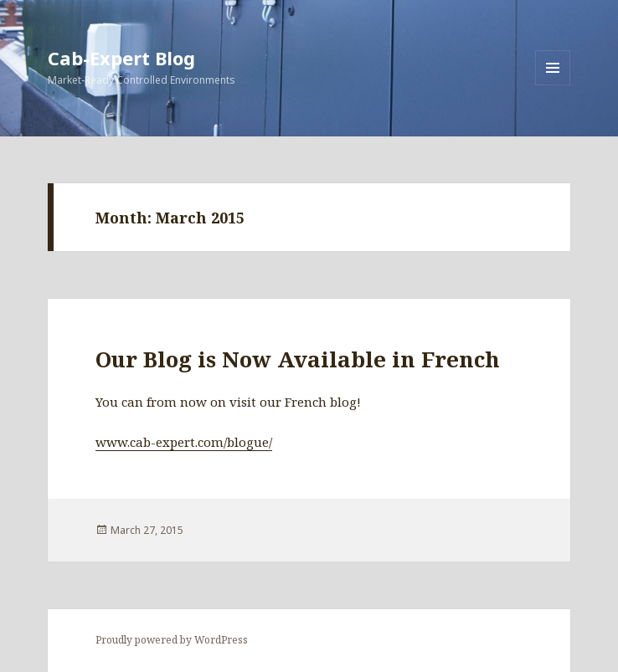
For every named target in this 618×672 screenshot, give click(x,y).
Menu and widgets (553, 85)
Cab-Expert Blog (121, 58)
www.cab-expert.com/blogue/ (184, 442)
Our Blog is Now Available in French (298, 359)
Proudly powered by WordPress (172, 640)
